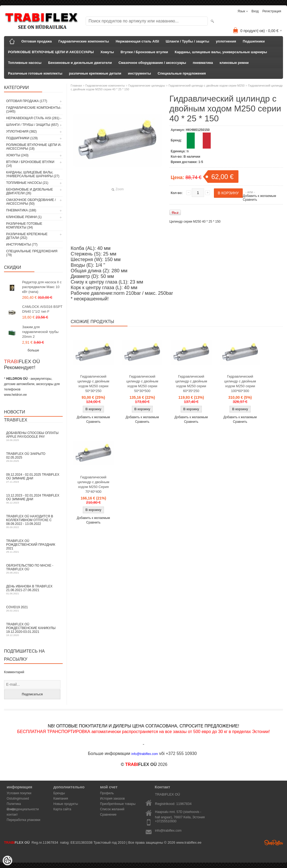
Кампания (61, 799)
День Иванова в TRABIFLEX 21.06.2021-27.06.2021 (33, 590)
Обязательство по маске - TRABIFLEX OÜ (33, 569)
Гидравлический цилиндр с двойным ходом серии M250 (207, 86)
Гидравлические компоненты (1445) (33, 110)
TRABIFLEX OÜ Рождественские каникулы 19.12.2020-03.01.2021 (33, 629)
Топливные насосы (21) (27, 183)
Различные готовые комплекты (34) (24, 226)
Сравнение (108, 815)
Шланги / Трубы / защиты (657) (32, 125)
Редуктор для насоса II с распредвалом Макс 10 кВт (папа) (42, 287)
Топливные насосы (25, 63)
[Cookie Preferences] (7, 861)
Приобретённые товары (118, 804)
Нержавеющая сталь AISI (137, 41)
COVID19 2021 (33, 609)
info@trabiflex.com (168, 831)
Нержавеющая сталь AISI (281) (33, 118)
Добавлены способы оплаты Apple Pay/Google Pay (33, 436)
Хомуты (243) (17, 155)
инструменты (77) (22, 245)
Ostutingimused (18, 799)
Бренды (59, 793)
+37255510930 (166, 821)
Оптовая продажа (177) (27, 101)
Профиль (107, 793)
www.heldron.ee (15, 395)
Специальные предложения (182, 73)
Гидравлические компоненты (84, 41)
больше (33, 350)
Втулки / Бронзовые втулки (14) (30, 164)
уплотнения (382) (21, 131)
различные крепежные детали (95, 73)
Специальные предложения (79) (32, 253)
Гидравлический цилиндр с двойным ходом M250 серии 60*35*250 (191, 384)
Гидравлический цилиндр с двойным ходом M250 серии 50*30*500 (142, 384)
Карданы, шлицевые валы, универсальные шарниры (221, 52)
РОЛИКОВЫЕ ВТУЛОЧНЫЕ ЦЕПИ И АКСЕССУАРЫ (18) (33, 147)
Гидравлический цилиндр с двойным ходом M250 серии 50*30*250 (93, 384)
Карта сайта (62, 809)
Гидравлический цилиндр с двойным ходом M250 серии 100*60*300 (240, 384)
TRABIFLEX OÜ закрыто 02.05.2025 (33, 457)
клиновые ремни (234, 63)
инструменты (139, 73)
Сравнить (250, 200)
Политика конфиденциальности (23, 804)
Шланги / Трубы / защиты (187, 41)
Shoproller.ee (274, 843)
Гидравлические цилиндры (147, 86)
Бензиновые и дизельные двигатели (80, 63)
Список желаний (112, 809)
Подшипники (254, 41)
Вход (255, 11)
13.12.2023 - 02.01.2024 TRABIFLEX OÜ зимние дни (33, 499)
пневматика (203, 63)
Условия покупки (19, 793)
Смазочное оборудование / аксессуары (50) (31, 202)
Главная (76, 86)
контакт (12, 815)
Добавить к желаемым (259, 196)
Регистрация (272, 11)
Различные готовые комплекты (35, 73)
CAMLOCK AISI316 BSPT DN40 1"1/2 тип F (42, 309)
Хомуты (107, 52)
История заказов (112, 799)
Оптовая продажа (37, 41)
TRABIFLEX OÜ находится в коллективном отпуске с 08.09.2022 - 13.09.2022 (33, 522)
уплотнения (226, 41)
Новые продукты (66, 804)
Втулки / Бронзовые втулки (144, 52)
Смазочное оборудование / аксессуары (152, 63)
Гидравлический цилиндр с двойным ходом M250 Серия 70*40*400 (93, 484)
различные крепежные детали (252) (27, 236)
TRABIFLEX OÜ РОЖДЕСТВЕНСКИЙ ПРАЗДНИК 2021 (33, 546)
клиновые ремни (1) (24, 217)
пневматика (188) (21, 210)
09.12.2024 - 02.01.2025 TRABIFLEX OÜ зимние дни (33, 478)
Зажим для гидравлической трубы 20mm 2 (40, 332)
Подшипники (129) (22, 138)
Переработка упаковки (23, 820)
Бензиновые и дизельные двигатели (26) (29, 191)
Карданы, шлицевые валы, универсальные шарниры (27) (33, 174)
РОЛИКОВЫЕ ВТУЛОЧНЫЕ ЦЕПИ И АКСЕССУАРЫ (51, 52)
